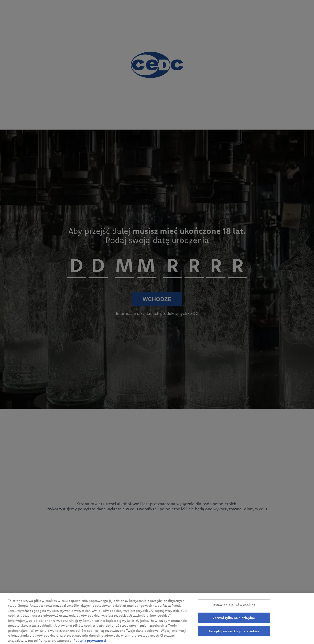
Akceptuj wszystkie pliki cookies (234, 633)
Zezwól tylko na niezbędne (234, 620)
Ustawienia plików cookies (234, 607)
